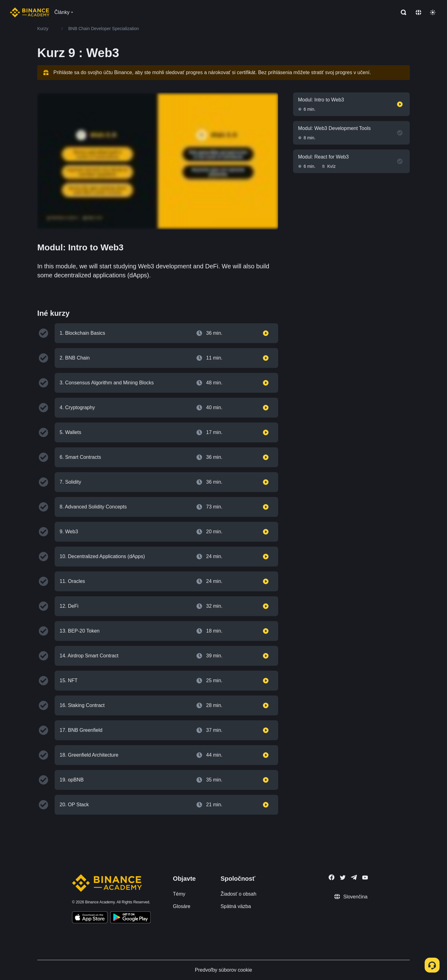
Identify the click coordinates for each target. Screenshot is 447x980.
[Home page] (30, 12)
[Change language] (418, 12)
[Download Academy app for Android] (130, 918)
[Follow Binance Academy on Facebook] (332, 877)
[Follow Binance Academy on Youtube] (365, 877)
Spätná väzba (236, 906)
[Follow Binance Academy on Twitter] (343, 878)
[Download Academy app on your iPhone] (90, 918)
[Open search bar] (402, 12)
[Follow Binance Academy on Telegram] (354, 877)
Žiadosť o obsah (238, 894)
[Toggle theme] (433, 12)
